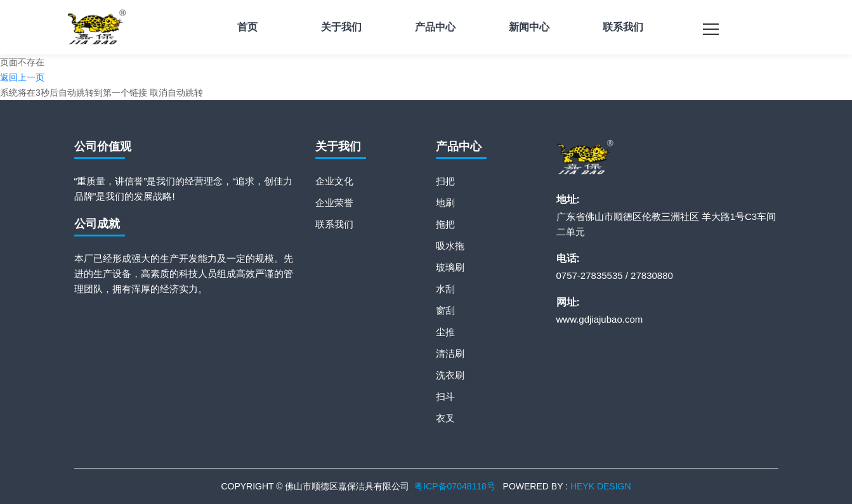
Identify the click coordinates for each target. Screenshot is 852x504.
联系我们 (334, 224)
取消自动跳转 (176, 93)
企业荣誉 (334, 203)
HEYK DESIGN (601, 486)
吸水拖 (450, 246)
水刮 (445, 289)
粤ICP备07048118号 (455, 486)
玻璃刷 (450, 267)
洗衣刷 (450, 375)
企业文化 (334, 181)
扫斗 (445, 397)
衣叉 (445, 418)
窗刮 (445, 310)
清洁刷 (450, 353)
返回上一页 (22, 77)
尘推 (445, 332)
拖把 (445, 224)
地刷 (445, 203)
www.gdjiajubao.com (600, 319)
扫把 (445, 181)
